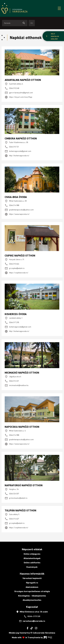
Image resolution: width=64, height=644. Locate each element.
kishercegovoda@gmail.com (18, 151)
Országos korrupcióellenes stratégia (32, 591)
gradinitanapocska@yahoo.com (19, 210)
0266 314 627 (12, 519)
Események (32, 567)
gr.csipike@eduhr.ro (15, 268)
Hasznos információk (32, 574)
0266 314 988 (12, 205)
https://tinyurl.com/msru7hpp (18, 97)
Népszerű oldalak (32, 549)
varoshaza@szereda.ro (32, 621)
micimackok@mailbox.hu (17, 385)
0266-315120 (32, 616)
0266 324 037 (12, 494)
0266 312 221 (12, 381)
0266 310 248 (12, 88)
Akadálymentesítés (32, 600)
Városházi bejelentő (32, 578)
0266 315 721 (12, 147)
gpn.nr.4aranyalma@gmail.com (19, 93)
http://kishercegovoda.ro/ (17, 156)
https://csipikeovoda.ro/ (16, 273)
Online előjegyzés (32, 554)
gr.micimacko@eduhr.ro (16, 498)
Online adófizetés (32, 563)
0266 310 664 (12, 264)
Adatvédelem (32, 587)
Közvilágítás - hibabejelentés (32, 596)
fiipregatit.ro (32, 583)
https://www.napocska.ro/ (17, 214)
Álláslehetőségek (32, 558)
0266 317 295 (12, 323)
